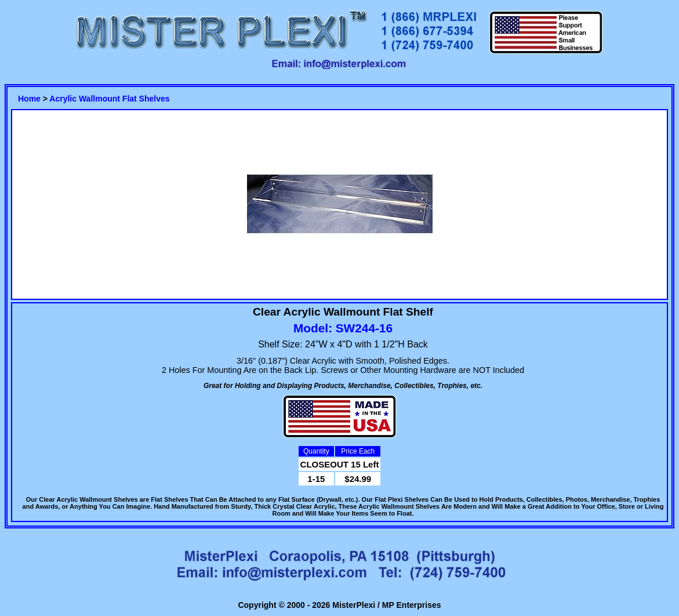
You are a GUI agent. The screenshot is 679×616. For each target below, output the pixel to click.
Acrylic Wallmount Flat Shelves (109, 99)
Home (29, 99)
